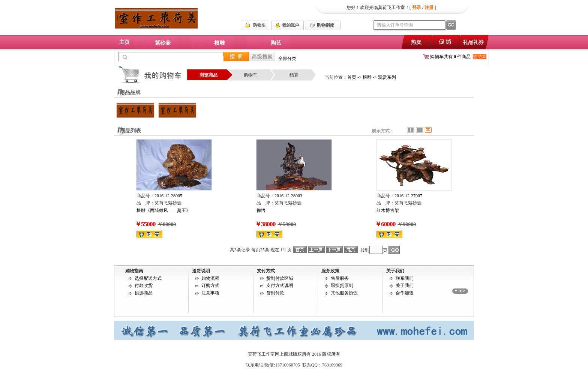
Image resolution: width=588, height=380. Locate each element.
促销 (445, 42)
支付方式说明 (280, 285)
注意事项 (210, 293)
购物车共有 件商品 (447, 57)
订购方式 (210, 285)
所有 (336, 354)
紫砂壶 (163, 43)
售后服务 (340, 278)
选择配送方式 (148, 278)
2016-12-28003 (288, 196)
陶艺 (276, 43)
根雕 (219, 43)
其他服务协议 (344, 293)
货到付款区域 (280, 278)
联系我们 (405, 278)
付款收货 (144, 285)
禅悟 (261, 210)
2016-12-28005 (168, 196)
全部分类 (287, 59)
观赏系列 (387, 77)
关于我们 (405, 285)
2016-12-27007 (408, 196)
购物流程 (210, 278)
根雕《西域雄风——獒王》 (163, 210)
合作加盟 (405, 293)
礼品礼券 (474, 42)
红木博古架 (388, 210)
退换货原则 (342, 285)
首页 (352, 77)
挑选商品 (144, 293)
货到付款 (275, 293)
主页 (124, 42)
